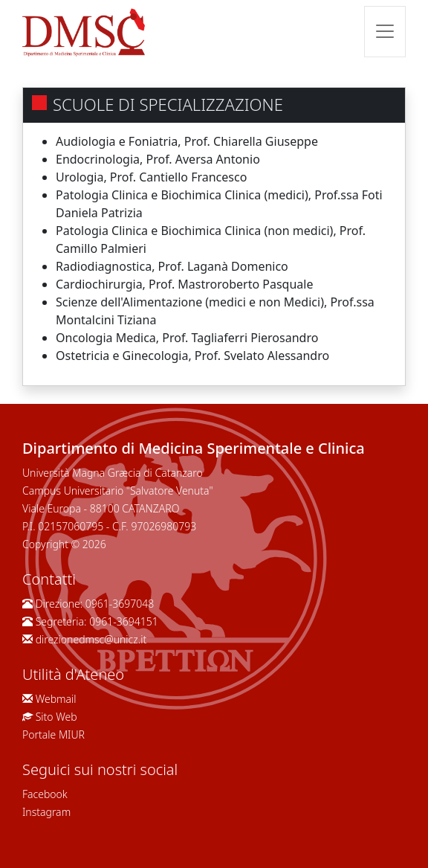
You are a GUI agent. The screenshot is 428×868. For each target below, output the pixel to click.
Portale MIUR (53, 734)
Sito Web (56, 717)
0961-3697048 (120, 604)
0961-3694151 (123, 621)
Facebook (45, 794)
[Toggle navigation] (385, 32)
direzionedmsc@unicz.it (91, 639)
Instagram (46, 812)
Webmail (56, 699)
